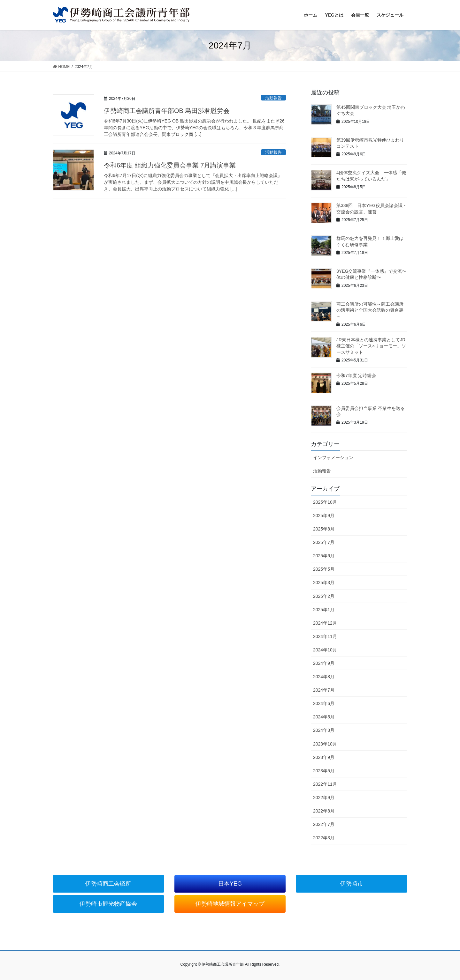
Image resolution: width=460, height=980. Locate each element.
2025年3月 (324, 583)
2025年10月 (325, 502)
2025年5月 (324, 569)
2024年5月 (324, 717)
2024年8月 (324, 677)
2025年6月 (324, 556)
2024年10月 (325, 650)
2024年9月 (324, 663)
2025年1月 (324, 610)
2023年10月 (325, 744)
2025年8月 (324, 529)
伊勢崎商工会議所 (108, 884)
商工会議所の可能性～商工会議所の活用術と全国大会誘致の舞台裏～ (370, 310)
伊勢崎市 (352, 884)
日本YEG (230, 884)
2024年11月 (325, 636)
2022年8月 (324, 811)
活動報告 (273, 98)
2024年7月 (324, 690)
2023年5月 (324, 771)
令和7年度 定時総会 (356, 375)
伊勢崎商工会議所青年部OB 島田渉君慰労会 (167, 111)
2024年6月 (324, 703)
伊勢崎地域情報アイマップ (230, 904)
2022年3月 (324, 838)
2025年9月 (324, 516)
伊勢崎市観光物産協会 (108, 904)
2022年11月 (325, 784)
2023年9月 (324, 757)
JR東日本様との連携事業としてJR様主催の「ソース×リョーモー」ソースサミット (371, 346)
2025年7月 (324, 542)
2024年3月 (324, 730)
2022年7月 (324, 824)
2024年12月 (325, 623)
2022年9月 (324, 798)
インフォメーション (333, 457)
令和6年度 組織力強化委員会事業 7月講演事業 (170, 165)
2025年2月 (324, 596)
